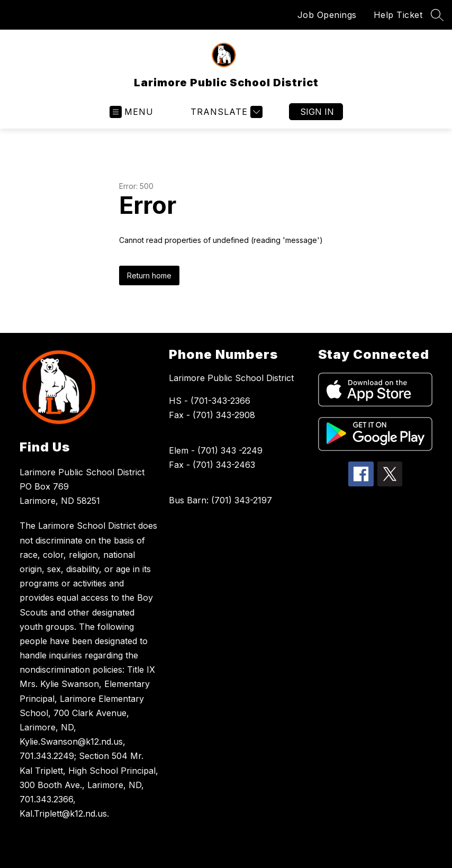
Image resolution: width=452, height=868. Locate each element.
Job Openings (327, 15)
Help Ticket (398, 15)
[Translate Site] (225, 112)
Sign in (317, 112)
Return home (149, 275)
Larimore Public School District (231, 378)
